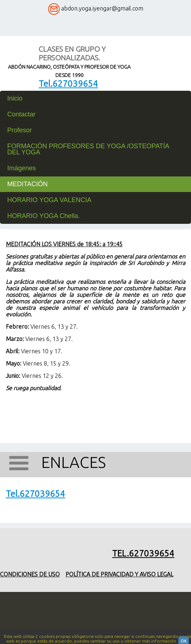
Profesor (20, 130)
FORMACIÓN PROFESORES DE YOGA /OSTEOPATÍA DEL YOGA (88, 149)
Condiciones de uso (30, 574)
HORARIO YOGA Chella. (44, 216)
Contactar (21, 114)
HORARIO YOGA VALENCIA (49, 200)
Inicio (15, 98)
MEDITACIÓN (27, 184)
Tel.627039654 (68, 84)
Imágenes (22, 168)
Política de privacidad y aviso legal (119, 574)
